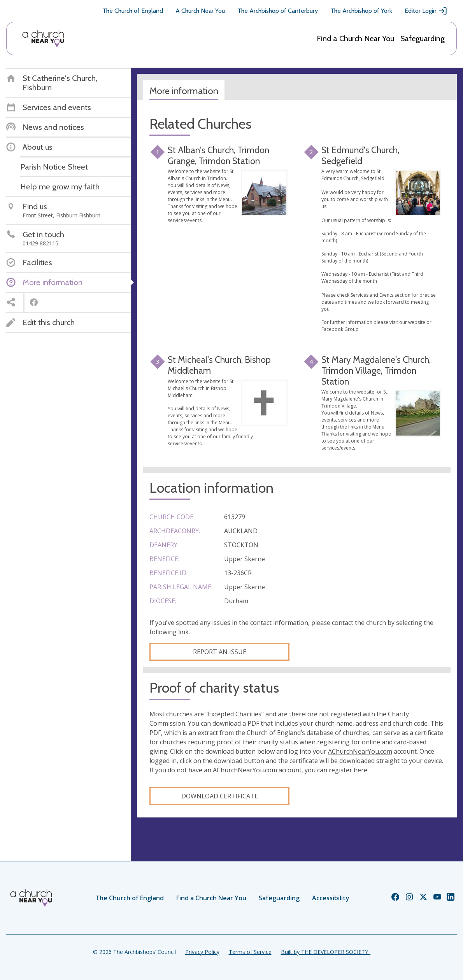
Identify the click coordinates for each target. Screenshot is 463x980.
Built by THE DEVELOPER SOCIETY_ (326, 952)
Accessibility (331, 898)
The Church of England (133, 11)
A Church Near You (200, 11)
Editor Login (426, 11)
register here (348, 770)
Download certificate (220, 796)
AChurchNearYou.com (360, 751)
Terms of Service (250, 952)
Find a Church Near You (355, 38)
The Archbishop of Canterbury (278, 11)
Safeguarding (423, 38)
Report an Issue (220, 652)
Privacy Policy (202, 952)
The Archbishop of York (361, 11)
